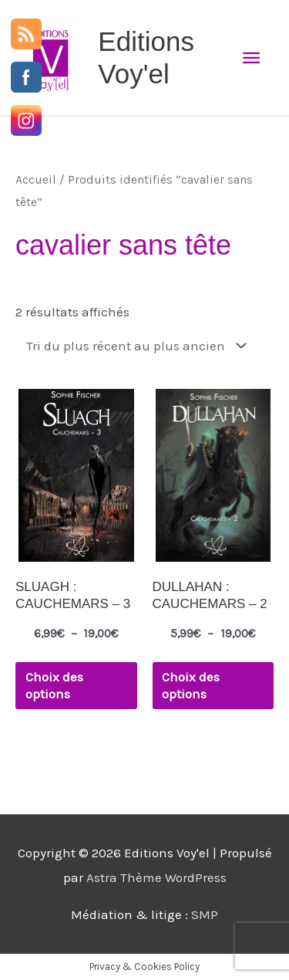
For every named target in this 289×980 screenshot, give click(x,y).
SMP (205, 914)
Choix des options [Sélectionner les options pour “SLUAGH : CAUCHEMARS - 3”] (54, 685)
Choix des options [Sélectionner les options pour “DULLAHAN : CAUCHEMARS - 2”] (191, 685)
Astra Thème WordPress (156, 877)
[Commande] (133, 346)
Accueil (36, 180)
